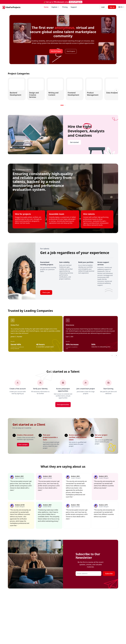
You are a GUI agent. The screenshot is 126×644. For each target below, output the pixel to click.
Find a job (46, 292)
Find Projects (71, 51)
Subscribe (109, 574)
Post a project (23, 445)
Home (46, 7)
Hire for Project (56, 51)
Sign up (112, 7)
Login (103, 7)
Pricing (65, 7)
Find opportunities (63, 404)
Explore (55, 7)
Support (74, 7)
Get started (74, 142)
